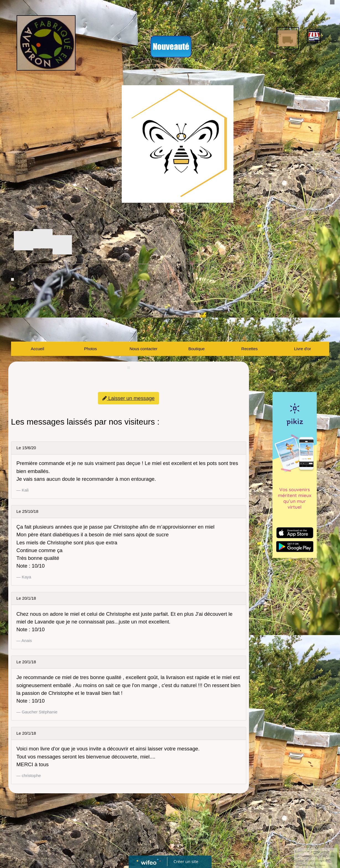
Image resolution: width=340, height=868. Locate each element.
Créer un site (186, 861)
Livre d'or (303, 349)
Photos (91, 349)
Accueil (37, 349)
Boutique (197, 349)
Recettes (249, 349)
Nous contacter (143, 349)
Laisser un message (129, 398)
